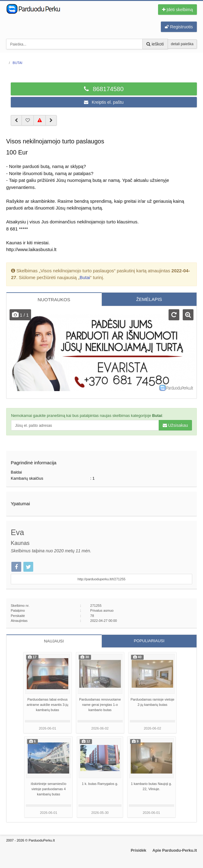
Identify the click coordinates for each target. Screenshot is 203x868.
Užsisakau (175, 425)
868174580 (104, 89)
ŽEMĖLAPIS (149, 299)
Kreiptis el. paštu (104, 102)
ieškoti (155, 44)
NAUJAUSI (54, 641)
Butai (85, 277)
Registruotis (179, 27)
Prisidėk (139, 850)
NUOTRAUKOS (54, 300)
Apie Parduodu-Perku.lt (175, 850)
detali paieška (182, 44)
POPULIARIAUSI (149, 641)
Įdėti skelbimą (177, 10)
